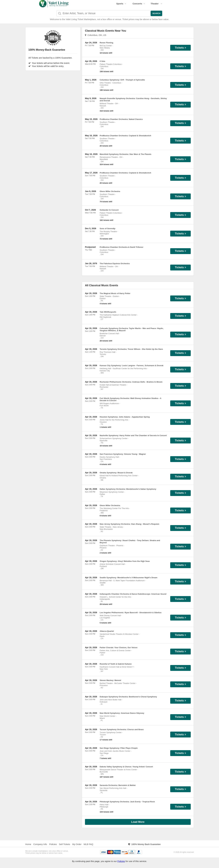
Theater (156, 4)
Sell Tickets (65, 844)
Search (156, 13)
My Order (77, 844)
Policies (53, 844)
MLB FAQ (88, 844)
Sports (121, 4)
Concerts (139, 4)
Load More (138, 822)
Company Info (40, 844)
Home (28, 844)
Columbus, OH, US (96, 35)
